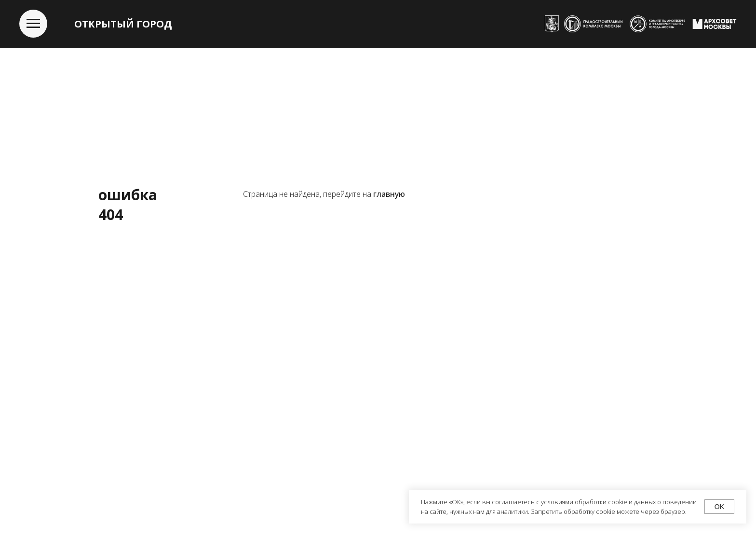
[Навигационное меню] (33, 24)
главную (389, 194)
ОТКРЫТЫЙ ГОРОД (123, 24)
